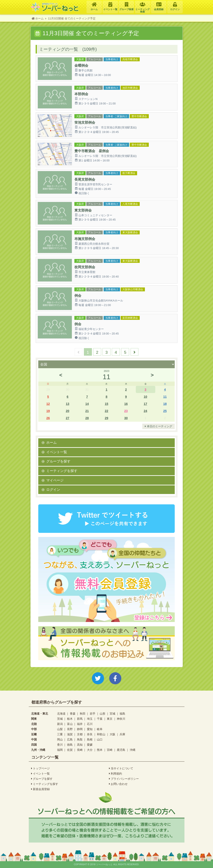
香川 (60, 745)
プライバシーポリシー (124, 779)
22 (106, 411)
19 (48, 411)
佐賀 (70, 750)
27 (67, 418)
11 (165, 397)
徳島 (70, 745)
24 (146, 411)
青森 (73, 714)
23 (126, 411)
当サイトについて (121, 769)
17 (146, 404)
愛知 (90, 729)
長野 (70, 729)
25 (165, 411)
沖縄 (133, 750)
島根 (90, 739)
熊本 (100, 750)
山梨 (60, 729)
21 (87, 411)
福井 (80, 724)
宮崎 (110, 750)
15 (106, 404)
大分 (90, 750)
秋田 (83, 714)
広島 (70, 739)
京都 (80, 734)
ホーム (51, 442)
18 (165, 404)
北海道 (61, 714)
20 (67, 411)
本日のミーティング (159, 426)
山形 (102, 714)
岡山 (60, 739)
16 (126, 404)
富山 (70, 724)
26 (48, 418)
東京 (110, 719)
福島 (122, 714)
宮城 (112, 714)
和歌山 (101, 734)
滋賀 (70, 734)
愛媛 (90, 745)
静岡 (80, 729)
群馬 (80, 719)
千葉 (100, 719)
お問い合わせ (118, 784)
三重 (60, 734)
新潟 (60, 724)
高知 (80, 745)
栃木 (70, 719)
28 (87, 418)
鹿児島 (121, 750)
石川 (90, 724)
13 (67, 404)
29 (106, 418)
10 (146, 397)
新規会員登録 (41, 789)
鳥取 (80, 739)
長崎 (80, 750)
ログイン (53, 489)
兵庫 (122, 734)
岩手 (93, 714)
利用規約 (116, 774)
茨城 (60, 719)
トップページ (41, 769)
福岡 (60, 750)
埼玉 (90, 719)
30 (126, 418)
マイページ (55, 480)
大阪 (112, 734)
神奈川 (121, 719)
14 (87, 404)
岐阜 (100, 729)
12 (48, 404)
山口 (100, 739)
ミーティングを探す (62, 471)
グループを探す (58, 461)
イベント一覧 (57, 452)
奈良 (90, 734)
